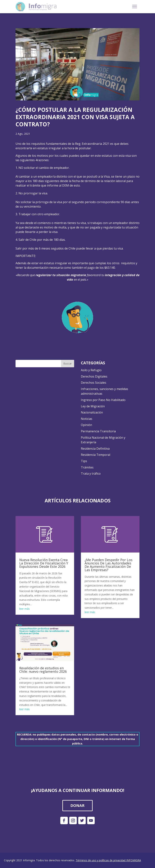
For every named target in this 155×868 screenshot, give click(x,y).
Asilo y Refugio (91, 370)
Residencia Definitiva (95, 449)
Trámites (87, 467)
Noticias (87, 419)
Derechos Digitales (94, 376)
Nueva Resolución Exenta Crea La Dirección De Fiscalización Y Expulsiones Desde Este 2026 (44, 563)
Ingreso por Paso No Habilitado (103, 400)
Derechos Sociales (94, 383)
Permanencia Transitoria (98, 431)
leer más (24, 609)
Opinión (86, 425)
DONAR (77, 805)
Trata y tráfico (91, 474)
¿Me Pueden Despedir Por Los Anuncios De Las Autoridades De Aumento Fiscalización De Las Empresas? (108, 565)
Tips (84, 461)
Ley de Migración (93, 406)
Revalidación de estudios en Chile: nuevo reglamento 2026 (43, 670)
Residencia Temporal (96, 455)
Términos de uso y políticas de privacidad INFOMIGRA (108, 860)
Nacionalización (92, 412)
